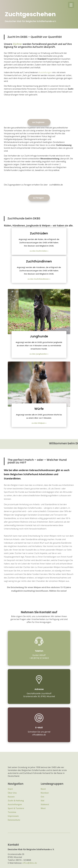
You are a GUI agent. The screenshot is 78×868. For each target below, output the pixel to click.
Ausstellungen (45, 72)
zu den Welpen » (39, 423)
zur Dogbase (38, 122)
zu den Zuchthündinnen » (39, 279)
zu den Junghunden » (39, 354)
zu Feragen (38, 198)
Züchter (17, 44)
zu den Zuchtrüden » (39, 251)
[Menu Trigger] (71, 5)
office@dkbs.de (30, 863)
